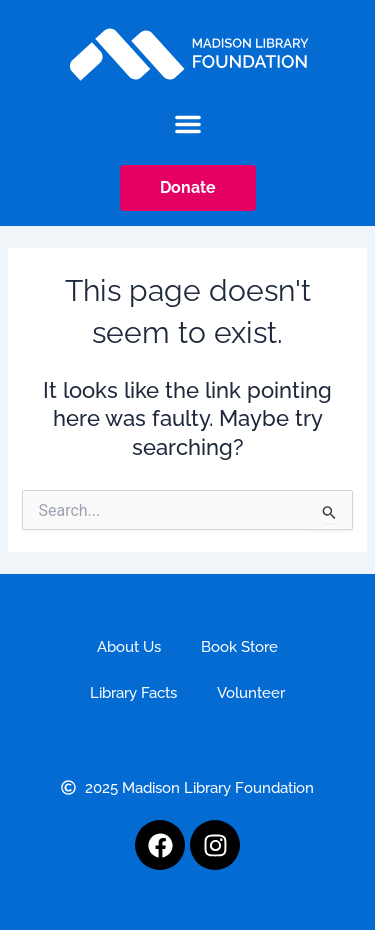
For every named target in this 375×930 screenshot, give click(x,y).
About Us (129, 646)
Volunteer (251, 692)
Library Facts (133, 692)
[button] (188, 124)
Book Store (239, 646)
